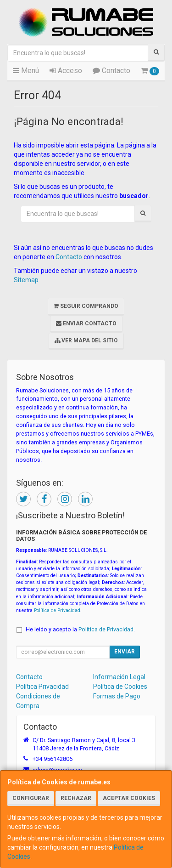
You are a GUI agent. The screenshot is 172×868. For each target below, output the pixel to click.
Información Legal (119, 677)
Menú (26, 71)
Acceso (66, 71)
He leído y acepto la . (80, 629)
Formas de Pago (117, 696)
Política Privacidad (42, 686)
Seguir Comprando (86, 306)
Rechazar (76, 798)
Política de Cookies (120, 686)
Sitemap (26, 280)
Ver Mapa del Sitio (86, 340)
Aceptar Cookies (129, 798)
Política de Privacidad (57, 610)
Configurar (31, 798)
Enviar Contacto (86, 323)
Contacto (111, 71)
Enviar (125, 652)
